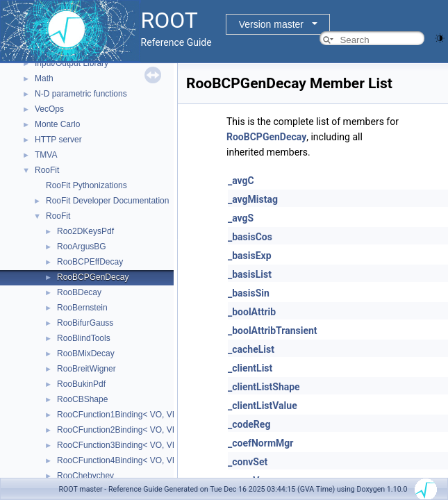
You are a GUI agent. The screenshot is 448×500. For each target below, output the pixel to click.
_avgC (241, 181)
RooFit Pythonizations (86, 185)
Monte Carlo (57, 124)
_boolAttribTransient (273, 331)
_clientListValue (263, 406)
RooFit (47, 170)
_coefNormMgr (260, 443)
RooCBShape (82, 399)
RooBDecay (79, 292)
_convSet (248, 462)
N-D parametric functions (81, 94)
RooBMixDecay (86, 353)
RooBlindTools (84, 338)
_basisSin (249, 293)
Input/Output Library (72, 63)
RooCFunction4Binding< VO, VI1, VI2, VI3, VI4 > (147, 460)
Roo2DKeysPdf (85, 231)
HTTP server (58, 140)
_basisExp (250, 256)
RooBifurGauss (85, 323)
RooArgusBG (82, 247)
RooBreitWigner (86, 369)
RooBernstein (82, 308)
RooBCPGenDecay (93, 277)
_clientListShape (264, 387)
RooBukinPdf (81, 384)
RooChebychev (85, 476)
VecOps (49, 109)
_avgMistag (253, 199)
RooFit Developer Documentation (107, 201)
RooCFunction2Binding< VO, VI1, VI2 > (130, 430)
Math (44, 78)
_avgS (241, 218)
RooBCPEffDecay (90, 262)
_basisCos (250, 237)
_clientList (250, 368)
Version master (271, 24)
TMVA (46, 155)
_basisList (250, 274)
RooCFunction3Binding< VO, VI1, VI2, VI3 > (139, 445)
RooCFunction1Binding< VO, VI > (119, 415)
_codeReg (249, 424)
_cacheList (251, 349)
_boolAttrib (252, 312)
